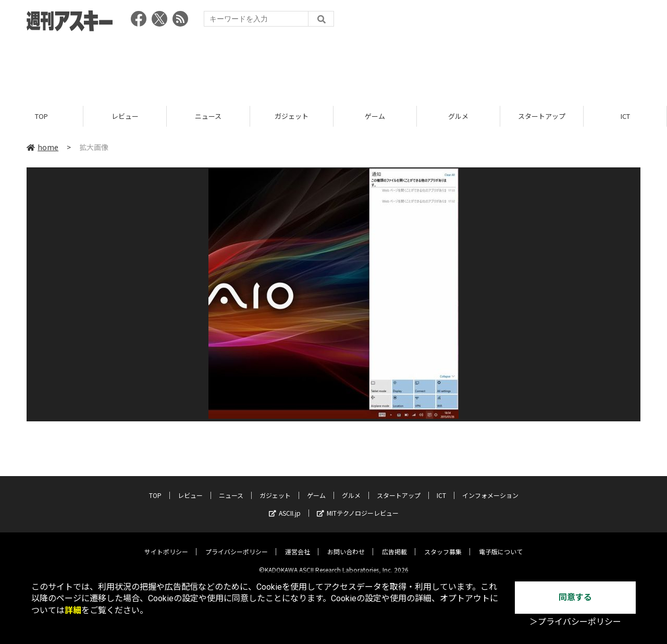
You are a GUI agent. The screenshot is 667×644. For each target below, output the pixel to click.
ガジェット (292, 116)
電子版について (501, 544)
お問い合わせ (346, 544)
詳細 (73, 610)
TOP (41, 116)
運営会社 (298, 544)
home (42, 147)
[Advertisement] (333, 65)
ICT (625, 116)
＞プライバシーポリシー (575, 622)
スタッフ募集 (443, 544)
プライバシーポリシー (237, 544)
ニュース (208, 116)
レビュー (125, 116)
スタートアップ (542, 116)
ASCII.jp (285, 505)
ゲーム (375, 116)
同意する (575, 597)
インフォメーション (490, 487)
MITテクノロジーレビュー (358, 505)
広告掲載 (394, 544)
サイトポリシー (166, 544)
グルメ (458, 116)
